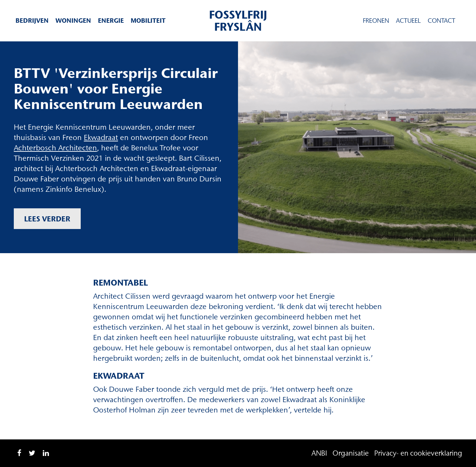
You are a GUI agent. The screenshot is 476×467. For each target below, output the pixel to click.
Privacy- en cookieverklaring (418, 453)
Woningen (73, 21)
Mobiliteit (148, 21)
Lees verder (47, 219)
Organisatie (351, 453)
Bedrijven (32, 21)
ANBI (319, 453)
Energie (111, 21)
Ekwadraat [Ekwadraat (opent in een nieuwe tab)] (101, 137)
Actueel (408, 21)
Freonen (376, 21)
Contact (442, 21)
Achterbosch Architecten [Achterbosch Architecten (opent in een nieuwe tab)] (55, 148)
